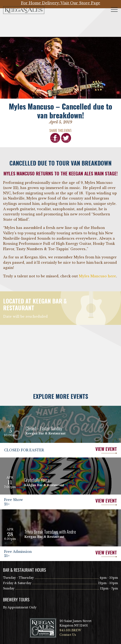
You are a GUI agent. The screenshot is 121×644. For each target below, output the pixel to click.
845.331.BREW (70, 630)
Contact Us (68, 635)
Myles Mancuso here (97, 276)
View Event (89, 450)
